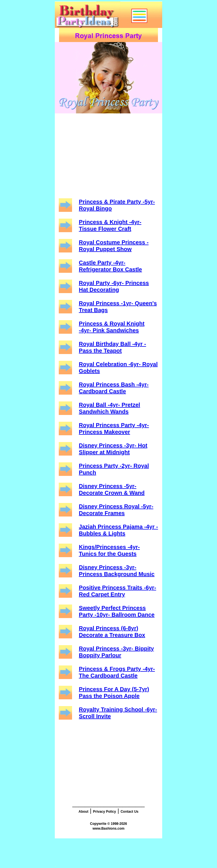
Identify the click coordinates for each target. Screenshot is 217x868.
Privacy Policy (104, 812)
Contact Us (130, 812)
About (83, 812)
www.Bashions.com (109, 829)
